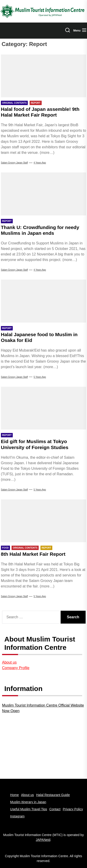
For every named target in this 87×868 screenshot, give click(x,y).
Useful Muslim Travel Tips (29, 809)
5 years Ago (40, 377)
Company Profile (16, 668)
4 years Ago (40, 163)
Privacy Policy (73, 809)
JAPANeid (43, 840)
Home (14, 795)
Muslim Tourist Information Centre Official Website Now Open (43, 708)
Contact (55, 809)
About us (9, 662)
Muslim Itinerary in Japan (28, 802)
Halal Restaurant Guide (53, 795)
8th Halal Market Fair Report (33, 554)
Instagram (17, 816)
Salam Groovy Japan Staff (14, 163)
